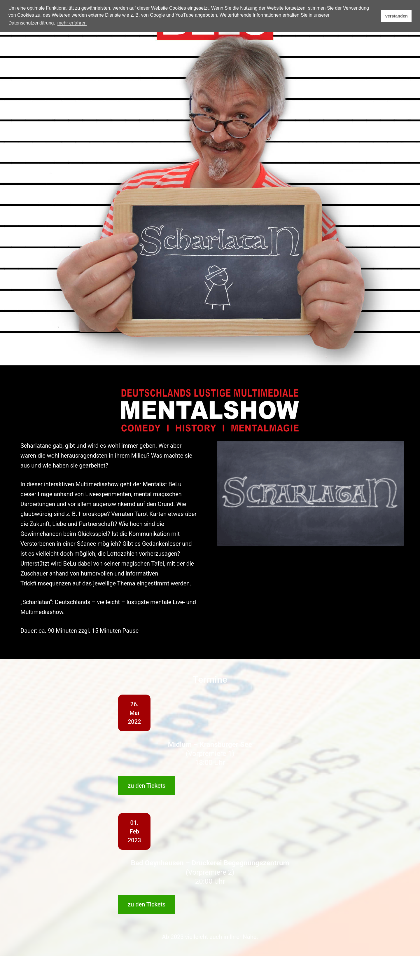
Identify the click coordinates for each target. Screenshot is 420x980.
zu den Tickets (147, 786)
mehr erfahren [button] (72, 23)
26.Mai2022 (134, 713)
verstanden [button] (397, 16)
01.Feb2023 (134, 831)
